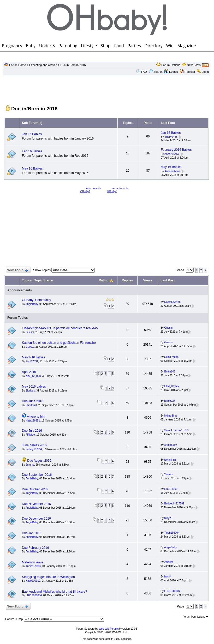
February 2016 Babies (176, 150)
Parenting (68, 46)
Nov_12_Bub (33, 376)
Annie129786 (33, 566)
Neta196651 (33, 421)
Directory (154, 46)
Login (205, 72)
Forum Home (17, 65)
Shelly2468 (171, 137)
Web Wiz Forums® (110, 629)
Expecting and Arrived (43, 65)
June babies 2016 (34, 445)
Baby (31, 46)
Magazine (186, 46)
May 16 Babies (32, 168)
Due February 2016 (35, 548)
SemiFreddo (171, 357)
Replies (127, 280)
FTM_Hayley (172, 386)
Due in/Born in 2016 (73, 65)
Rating (104, 280)
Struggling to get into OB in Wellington (48, 577)
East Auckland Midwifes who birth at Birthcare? (54, 592)
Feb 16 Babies (32, 151)
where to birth (37, 417)
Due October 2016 (35, 489)
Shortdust (31, 405)
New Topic (17, 270)
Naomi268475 (172, 302)
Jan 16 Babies (32, 134)
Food (119, 46)
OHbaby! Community (36, 300)
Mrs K (168, 577)
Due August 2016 (39, 461)
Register (190, 72)
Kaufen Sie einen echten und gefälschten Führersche (59, 343)
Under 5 (47, 46)
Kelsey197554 (34, 449)
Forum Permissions (195, 617)
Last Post (168, 280)
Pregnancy (12, 46)
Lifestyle (89, 46)
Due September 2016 (37, 475)
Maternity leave (32, 562)
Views (148, 280)
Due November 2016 (36, 504)
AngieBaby (32, 304)
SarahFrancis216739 (176, 430)
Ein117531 (32, 361)
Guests (30, 332)
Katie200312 (33, 581)
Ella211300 (171, 489)
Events (171, 72)
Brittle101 (170, 372)
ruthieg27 (170, 401)
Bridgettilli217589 (174, 504)
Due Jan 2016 (32, 533)
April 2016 (29, 372)
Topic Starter (44, 280)
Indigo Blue (171, 416)
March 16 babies (34, 357)
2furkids (30, 391)
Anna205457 (172, 154)
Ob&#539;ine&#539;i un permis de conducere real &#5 (60, 328)
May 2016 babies (34, 387)
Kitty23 (168, 518)
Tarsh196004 (172, 533)
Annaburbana (172, 171)
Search (156, 72)
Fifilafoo (30, 435)
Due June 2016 (32, 401)
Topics (27, 280)
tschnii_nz (170, 460)
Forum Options (171, 65)
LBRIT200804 (34, 595)
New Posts (194, 65)
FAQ (144, 72)
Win (170, 46)
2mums (30, 465)
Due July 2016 (32, 431)
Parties (134, 46)
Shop (105, 46)
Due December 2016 (36, 519)
